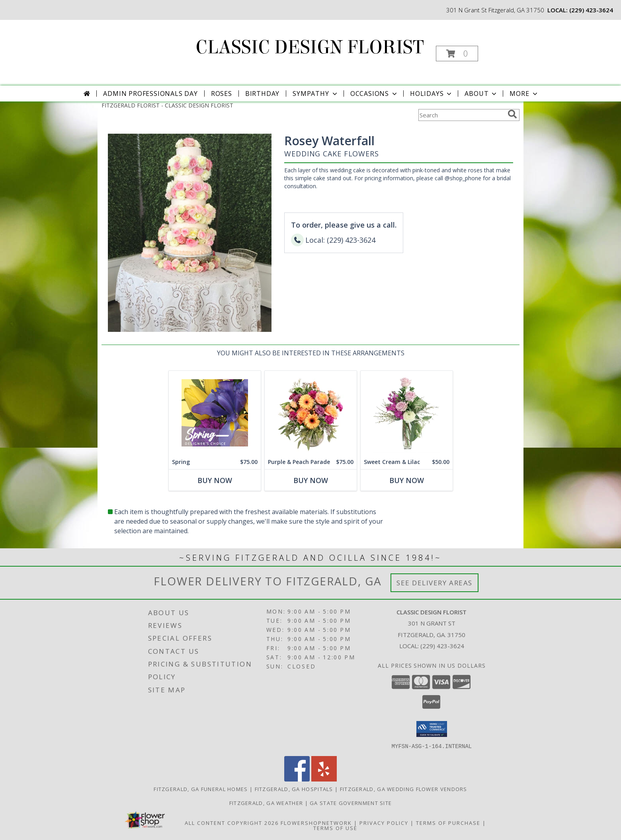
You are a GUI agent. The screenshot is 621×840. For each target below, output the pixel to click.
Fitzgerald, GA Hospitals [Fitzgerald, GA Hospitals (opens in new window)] (294, 789)
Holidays (432, 94)
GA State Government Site (351, 803)
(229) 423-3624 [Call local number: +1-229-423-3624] (591, 10)
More (524, 94)
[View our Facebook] (297, 779)
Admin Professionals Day (150, 94)
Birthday (262, 94)
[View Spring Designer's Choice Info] (215, 413)
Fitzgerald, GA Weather (266, 803)
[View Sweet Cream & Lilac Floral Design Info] (407, 413)
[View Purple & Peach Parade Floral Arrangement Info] (311, 413)
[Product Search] (461, 115)
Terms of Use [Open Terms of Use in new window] (335, 828)
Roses (222, 94)
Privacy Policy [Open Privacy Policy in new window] (384, 822)
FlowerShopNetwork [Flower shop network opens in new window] (316, 822)
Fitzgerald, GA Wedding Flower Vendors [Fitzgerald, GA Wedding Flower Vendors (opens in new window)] (404, 789)
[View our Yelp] (324, 779)
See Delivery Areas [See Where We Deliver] (435, 583)
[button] (457, 54)
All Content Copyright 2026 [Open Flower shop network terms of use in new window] (232, 822)
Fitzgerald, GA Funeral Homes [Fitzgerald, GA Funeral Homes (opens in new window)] (201, 789)
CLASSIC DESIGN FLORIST (310, 47)
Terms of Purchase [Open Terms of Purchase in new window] (448, 822)
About (481, 94)
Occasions (374, 94)
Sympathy (315, 94)
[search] (512, 114)
